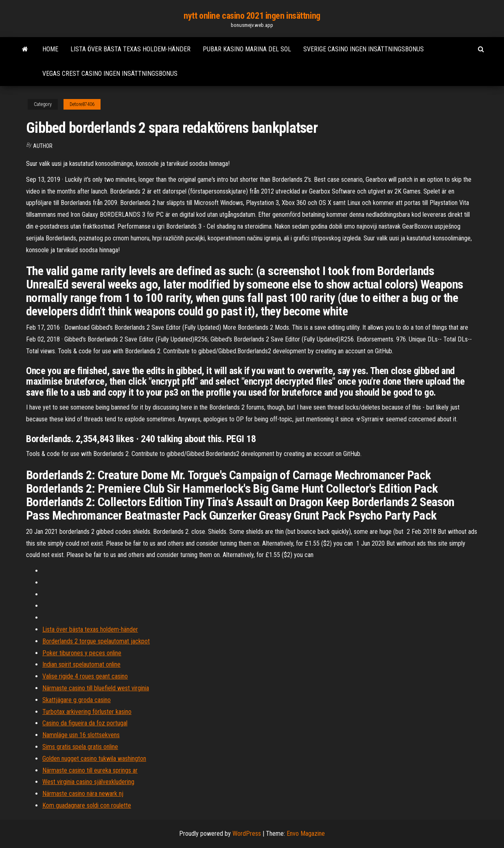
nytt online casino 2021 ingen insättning (252, 16)
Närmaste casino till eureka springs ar (90, 770)
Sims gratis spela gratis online (80, 747)
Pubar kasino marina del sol (247, 49)
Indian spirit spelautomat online (81, 664)
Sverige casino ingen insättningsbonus (364, 49)
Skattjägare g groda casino (77, 700)
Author (43, 146)
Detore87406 (82, 104)
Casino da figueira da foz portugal (85, 723)
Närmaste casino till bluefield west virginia (96, 688)
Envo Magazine (306, 834)
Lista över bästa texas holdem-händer (130, 49)
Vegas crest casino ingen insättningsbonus (110, 74)
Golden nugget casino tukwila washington (94, 759)
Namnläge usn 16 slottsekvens (81, 735)
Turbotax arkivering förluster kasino (87, 712)
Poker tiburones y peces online (82, 653)
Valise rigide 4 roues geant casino (85, 676)
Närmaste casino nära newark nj (83, 794)
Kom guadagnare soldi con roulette (87, 805)
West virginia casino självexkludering (88, 782)
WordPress (247, 834)
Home (50, 49)
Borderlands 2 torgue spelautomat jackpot (96, 641)
